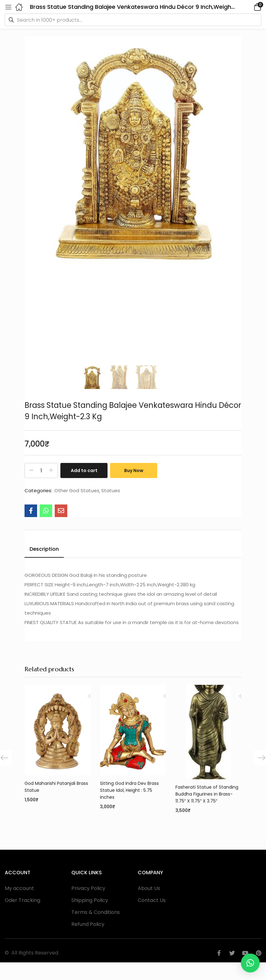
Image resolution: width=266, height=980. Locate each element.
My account (19, 888)
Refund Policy (88, 924)
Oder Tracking (22, 900)
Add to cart (84, 470)
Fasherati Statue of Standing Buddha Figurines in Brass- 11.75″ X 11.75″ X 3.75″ (207, 794)
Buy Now (134, 470)
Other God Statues (77, 491)
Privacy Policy (88, 888)
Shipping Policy (90, 900)
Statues (111, 491)
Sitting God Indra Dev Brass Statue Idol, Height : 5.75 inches (129, 790)
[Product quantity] (41, 470)
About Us (149, 888)
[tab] (44, 550)
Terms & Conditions (96, 912)
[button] (249, 7)
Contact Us (152, 900)
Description (44, 549)
